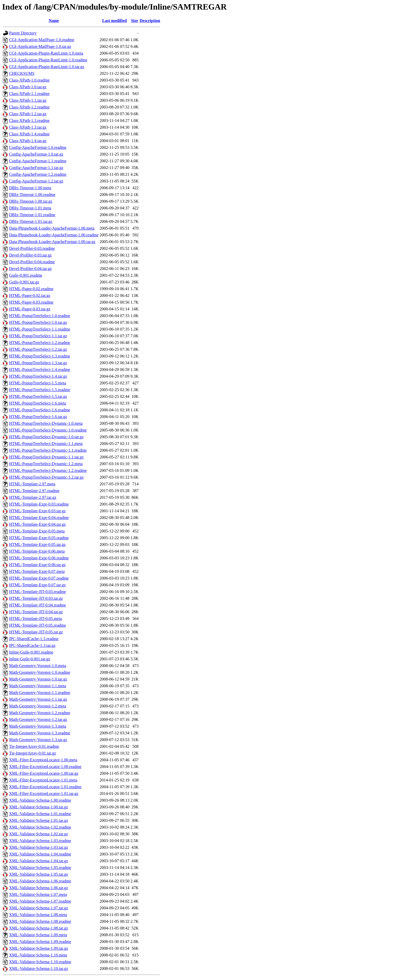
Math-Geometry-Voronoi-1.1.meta (38, 686)
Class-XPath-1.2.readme (29, 107)
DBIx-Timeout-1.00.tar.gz (31, 201)
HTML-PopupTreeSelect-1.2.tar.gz (38, 349)
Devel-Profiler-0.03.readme (32, 248)
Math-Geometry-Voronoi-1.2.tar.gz (38, 719)
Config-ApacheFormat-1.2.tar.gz (36, 181)
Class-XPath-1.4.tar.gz (28, 141)
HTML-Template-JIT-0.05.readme (38, 625)
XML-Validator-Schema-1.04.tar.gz (39, 861)
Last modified (115, 21)
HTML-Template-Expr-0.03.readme (39, 504)
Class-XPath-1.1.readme (29, 94)
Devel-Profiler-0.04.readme (32, 262)
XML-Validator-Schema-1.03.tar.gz (39, 847)
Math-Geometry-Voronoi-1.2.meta (38, 706)
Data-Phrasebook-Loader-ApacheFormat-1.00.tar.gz (52, 242)
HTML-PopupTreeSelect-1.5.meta (38, 383)
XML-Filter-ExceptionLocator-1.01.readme (45, 787)
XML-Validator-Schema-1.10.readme (40, 962)
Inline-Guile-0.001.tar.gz (30, 659)
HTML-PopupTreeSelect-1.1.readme (40, 329)
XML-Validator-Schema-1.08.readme (40, 921)
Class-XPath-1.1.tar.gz (28, 100)
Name (54, 21)
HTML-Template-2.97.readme (34, 491)
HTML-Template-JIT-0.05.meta (35, 619)
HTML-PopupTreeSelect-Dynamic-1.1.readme (48, 450)
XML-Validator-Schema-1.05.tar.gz (39, 874)
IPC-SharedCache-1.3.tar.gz (32, 645)
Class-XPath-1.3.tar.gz (28, 127)
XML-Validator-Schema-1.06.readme (40, 881)
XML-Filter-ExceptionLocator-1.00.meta (43, 760)
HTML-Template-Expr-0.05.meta (37, 531)
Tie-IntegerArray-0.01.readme (34, 746)
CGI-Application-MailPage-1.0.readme (42, 40)
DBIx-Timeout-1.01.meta (30, 208)
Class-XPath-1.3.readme (29, 120)
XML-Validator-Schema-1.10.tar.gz (39, 968)
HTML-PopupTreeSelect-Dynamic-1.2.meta (46, 464)
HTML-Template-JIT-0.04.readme (38, 605)
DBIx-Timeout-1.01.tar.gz (31, 221)
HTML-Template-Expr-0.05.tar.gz (37, 544)
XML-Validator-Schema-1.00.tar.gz (39, 807)
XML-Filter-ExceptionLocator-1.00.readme (45, 767)
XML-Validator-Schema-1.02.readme (40, 827)
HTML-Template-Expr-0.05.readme (39, 538)
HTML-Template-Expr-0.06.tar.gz (37, 565)
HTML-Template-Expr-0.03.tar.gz (37, 511)
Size (134, 21)
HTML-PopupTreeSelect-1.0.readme (40, 316)
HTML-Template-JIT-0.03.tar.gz (36, 598)
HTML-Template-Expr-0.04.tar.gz (37, 524)
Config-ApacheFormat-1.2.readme (38, 174)
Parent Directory (23, 33)
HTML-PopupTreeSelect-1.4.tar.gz (38, 376)
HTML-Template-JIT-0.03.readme (38, 592)
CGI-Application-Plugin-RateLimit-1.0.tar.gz (47, 67)
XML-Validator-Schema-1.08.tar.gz (39, 928)
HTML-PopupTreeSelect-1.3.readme (40, 356)
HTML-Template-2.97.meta (32, 484)
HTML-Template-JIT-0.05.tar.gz (36, 632)
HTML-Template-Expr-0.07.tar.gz (37, 585)
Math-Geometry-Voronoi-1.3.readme (40, 733)
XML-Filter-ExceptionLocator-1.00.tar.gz (44, 773)
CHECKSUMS (22, 73)
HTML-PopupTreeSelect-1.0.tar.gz (38, 322)
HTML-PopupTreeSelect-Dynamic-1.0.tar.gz (46, 437)
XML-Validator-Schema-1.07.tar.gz (39, 908)
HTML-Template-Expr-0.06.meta (37, 551)
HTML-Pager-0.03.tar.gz (30, 309)
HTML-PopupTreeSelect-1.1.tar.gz (38, 336)
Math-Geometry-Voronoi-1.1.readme (40, 693)
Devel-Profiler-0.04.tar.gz (30, 269)
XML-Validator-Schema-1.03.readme (40, 841)
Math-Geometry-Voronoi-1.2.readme (40, 713)
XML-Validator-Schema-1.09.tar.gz (39, 948)
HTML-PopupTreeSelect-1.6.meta (38, 403)
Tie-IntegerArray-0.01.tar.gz (33, 753)
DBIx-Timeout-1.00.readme (32, 195)
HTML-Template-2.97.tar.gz (33, 497)
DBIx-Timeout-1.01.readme (32, 215)
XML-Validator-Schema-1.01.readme (40, 814)
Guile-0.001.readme (26, 275)
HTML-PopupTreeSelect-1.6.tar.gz (38, 417)
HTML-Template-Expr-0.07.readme (39, 578)
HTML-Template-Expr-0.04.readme (39, 518)
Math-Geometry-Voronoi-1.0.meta (38, 666)
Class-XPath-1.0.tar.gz (28, 87)
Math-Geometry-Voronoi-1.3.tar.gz (38, 740)
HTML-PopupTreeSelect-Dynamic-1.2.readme (48, 470)
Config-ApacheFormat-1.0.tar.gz (36, 154)
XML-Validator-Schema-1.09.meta (38, 935)
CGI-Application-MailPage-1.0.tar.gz (40, 46)
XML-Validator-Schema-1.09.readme (40, 942)
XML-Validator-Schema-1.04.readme (40, 854)
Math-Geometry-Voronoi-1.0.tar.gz (38, 679)
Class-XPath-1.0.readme (29, 80)
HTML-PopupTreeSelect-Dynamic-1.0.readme (48, 430)
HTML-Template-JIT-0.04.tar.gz (36, 612)
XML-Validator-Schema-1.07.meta (38, 894)
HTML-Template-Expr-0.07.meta (37, 571)
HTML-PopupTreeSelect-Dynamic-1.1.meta (46, 444)
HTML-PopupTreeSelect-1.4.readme (40, 370)
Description (150, 21)
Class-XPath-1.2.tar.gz (28, 114)
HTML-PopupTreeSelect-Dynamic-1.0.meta (46, 423)
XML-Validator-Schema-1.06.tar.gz (39, 888)
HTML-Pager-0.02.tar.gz (30, 295)
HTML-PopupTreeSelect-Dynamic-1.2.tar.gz (46, 477)
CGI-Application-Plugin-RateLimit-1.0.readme (48, 60)
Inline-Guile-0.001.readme (31, 652)
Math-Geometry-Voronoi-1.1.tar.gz (38, 699)
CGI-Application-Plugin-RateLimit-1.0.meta (46, 53)
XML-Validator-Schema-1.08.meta (38, 915)
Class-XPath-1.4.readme (29, 134)
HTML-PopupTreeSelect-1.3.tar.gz (38, 363)
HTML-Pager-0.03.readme (31, 302)
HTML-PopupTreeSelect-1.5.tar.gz (38, 396)
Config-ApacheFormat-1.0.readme (38, 147)
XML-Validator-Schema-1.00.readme (40, 800)
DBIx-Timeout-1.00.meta (30, 188)
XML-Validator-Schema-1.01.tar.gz (39, 820)
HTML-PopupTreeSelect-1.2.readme (40, 343)
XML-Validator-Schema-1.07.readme (40, 901)
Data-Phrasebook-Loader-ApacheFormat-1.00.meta (52, 228)
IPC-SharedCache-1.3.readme (34, 639)
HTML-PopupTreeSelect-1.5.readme (40, 390)
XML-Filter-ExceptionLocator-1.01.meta (43, 780)
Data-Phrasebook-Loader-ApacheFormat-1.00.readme (54, 235)
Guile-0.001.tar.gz (24, 282)
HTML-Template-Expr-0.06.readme (39, 558)
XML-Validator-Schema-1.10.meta (38, 955)
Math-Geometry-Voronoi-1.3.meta (38, 726)
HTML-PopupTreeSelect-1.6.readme (40, 410)
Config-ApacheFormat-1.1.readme (38, 161)
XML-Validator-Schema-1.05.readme (40, 868)
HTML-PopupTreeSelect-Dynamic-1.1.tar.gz (46, 457)
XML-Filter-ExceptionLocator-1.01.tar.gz (44, 793)
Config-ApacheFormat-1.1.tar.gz (36, 168)
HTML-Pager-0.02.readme (31, 289)
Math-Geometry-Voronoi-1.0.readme (40, 672)
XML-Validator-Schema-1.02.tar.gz (39, 834)
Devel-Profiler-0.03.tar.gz (30, 255)
